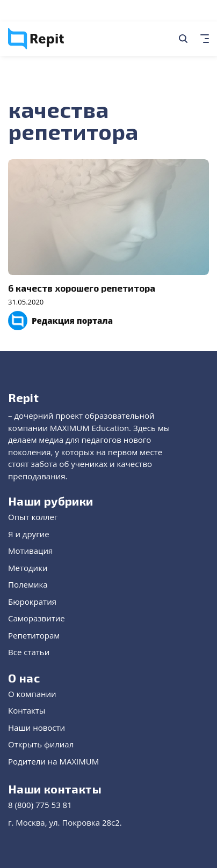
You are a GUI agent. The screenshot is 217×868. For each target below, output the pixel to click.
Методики (28, 568)
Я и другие (29, 534)
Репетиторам (34, 635)
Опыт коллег (33, 517)
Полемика (28, 584)
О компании (32, 694)
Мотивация (30, 551)
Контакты (27, 710)
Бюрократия (32, 602)
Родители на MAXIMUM (53, 761)
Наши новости (37, 728)
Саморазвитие (37, 618)
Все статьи (29, 652)
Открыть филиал (41, 744)
